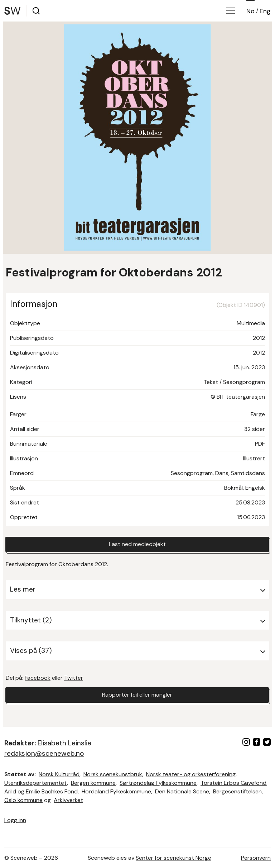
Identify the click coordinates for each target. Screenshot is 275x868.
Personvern (256, 858)
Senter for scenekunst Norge (173, 858)
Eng (265, 11)
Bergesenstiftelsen (237, 791)
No (250, 11)
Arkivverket (68, 800)
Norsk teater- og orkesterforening (191, 774)
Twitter (74, 678)
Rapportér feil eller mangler (137, 695)
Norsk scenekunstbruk (113, 774)
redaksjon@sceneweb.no (44, 753)
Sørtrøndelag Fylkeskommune (158, 783)
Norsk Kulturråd (59, 774)
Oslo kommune (23, 800)
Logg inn (15, 820)
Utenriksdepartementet (36, 783)
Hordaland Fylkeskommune (116, 791)
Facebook (38, 678)
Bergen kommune (93, 783)
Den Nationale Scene (182, 791)
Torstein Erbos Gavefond (233, 783)
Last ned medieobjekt (137, 544)
